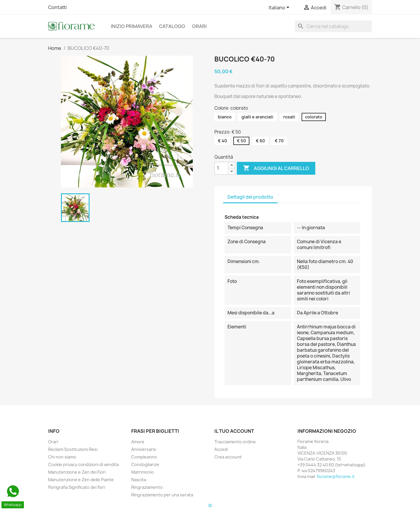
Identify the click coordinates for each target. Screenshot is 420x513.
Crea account (228, 457)
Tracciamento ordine (235, 442)
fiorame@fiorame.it (336, 476)
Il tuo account (234, 431)
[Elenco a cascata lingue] (280, 8)
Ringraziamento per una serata (162, 495)
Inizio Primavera (132, 26)
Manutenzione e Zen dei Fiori (77, 472)
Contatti (57, 7)
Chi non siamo (62, 457)
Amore (138, 442)
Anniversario (144, 449)
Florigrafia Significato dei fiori (77, 487)
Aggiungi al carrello (276, 168)
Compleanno (144, 457)
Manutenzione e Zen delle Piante (81, 480)
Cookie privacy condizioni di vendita (83, 464)
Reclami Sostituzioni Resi (73, 449)
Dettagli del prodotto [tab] (250, 197)
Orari (199, 26)
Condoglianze (145, 464)
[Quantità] (221, 168)
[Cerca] (333, 26)
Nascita (139, 480)
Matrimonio (142, 472)
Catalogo (172, 26)
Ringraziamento (147, 487)
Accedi (221, 449)
